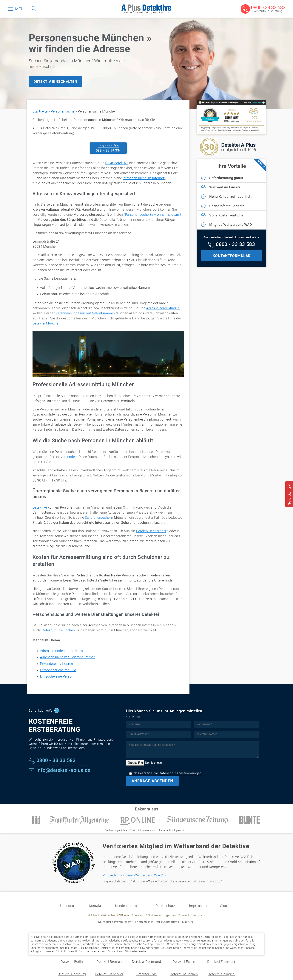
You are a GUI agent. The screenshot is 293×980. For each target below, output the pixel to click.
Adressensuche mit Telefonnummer (67, 657)
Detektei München (46, 323)
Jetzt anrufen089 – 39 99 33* (108, 148)
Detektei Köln (147, 974)
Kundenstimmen (128, 906)
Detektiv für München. (59, 630)
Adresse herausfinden (163, 308)
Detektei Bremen (109, 962)
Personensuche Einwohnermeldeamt (153, 214)
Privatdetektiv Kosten (56, 664)
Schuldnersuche (97, 517)
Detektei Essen (184, 962)
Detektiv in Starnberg (152, 531)
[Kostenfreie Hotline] (232, 245)
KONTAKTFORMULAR (232, 256)
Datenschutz (165, 906)
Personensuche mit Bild (58, 670)
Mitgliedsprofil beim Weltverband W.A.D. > (134, 875)
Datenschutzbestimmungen (180, 773)
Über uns (67, 906)
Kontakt (95, 906)
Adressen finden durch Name (62, 651)
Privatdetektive (117, 163)
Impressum (198, 906)
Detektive (40, 507)
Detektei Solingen (221, 974)
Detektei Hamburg (72, 974)
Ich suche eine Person (57, 676)
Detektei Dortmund (146, 962)
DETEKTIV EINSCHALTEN (55, 81)
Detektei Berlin (72, 962)
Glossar (226, 906)
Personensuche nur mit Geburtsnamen (85, 313)
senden (71, 457)
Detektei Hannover (109, 974)
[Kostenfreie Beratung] (263, 9)
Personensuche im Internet (143, 178)
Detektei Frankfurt (221, 962)
